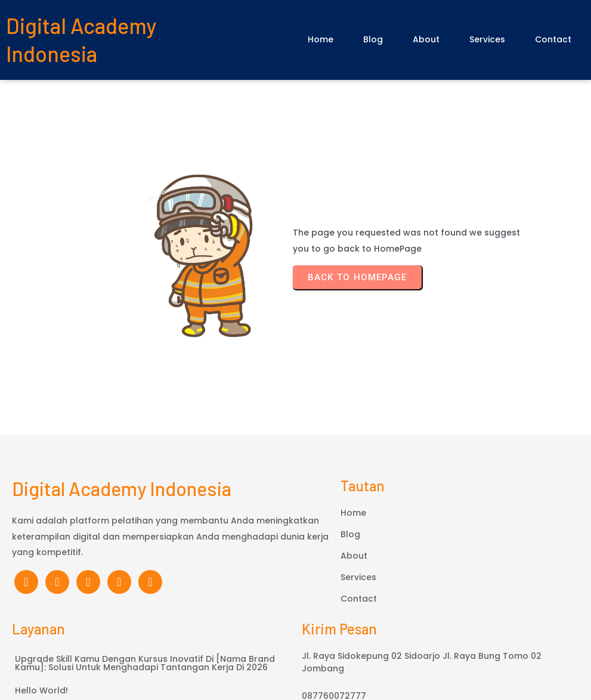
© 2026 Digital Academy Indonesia (296, 640)
